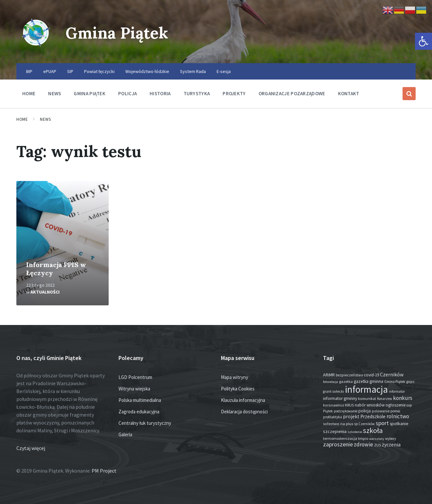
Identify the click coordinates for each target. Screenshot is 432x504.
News (45, 119)
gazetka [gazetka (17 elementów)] (346, 381)
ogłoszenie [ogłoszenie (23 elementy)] (396, 405)
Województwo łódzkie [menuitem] (147, 71)
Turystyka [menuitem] (197, 93)
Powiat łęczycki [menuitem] (99, 71)
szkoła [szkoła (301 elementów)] (373, 430)
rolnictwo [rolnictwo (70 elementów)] (398, 416)
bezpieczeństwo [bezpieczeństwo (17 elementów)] (349, 375)
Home (22, 119)
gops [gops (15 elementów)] (410, 382)
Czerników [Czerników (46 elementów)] (392, 375)
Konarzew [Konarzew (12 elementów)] (385, 399)
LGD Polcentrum (135, 377)
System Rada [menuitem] (193, 71)
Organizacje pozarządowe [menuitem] (292, 93)
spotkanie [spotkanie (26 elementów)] (399, 424)
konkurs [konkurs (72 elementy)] (403, 398)
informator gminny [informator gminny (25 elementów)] (340, 398)
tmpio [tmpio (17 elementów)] (363, 438)
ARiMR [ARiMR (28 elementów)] (329, 375)
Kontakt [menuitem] (349, 93)
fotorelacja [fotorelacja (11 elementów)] (331, 382)
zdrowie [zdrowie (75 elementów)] (363, 444)
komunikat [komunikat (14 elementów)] (367, 399)
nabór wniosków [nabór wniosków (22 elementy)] (370, 405)
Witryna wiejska (134, 389)
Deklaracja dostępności (244, 412)
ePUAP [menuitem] (50, 71)
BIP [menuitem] (29, 71)
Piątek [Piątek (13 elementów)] (328, 411)
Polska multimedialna (140, 400)
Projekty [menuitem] (234, 93)
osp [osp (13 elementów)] (409, 405)
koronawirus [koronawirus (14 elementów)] (333, 405)
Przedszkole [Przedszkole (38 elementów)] (373, 416)
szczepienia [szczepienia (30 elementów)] (335, 431)
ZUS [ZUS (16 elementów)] (378, 445)
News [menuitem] (54, 93)
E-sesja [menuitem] (224, 71)
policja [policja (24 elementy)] (365, 411)
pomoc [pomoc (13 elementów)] (396, 411)
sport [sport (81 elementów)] (382, 423)
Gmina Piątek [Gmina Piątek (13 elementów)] (395, 382)
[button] (423, 41)
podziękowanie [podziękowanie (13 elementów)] (346, 411)
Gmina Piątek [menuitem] (90, 93)
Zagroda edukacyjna (139, 412)
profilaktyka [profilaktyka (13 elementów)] (333, 417)
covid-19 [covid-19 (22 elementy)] (371, 375)
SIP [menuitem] (70, 71)
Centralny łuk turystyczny (145, 423)
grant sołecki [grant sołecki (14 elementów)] (333, 391)
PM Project (104, 471)
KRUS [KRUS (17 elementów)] (349, 405)
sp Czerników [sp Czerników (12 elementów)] (364, 424)
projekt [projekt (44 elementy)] (351, 416)
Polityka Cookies (238, 389)
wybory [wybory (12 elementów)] (391, 439)
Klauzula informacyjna (243, 400)
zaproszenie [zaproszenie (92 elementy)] (338, 444)
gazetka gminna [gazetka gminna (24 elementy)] (369, 381)
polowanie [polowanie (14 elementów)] (381, 411)
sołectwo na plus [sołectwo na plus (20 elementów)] (338, 424)
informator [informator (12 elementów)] (397, 391)
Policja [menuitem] (127, 93)
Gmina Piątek (117, 33)
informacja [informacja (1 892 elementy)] (366, 389)
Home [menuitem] (29, 93)
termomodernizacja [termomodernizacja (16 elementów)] (340, 438)
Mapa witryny (234, 377)
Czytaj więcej (31, 448)
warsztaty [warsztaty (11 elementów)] (377, 439)
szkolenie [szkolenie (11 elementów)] (355, 432)
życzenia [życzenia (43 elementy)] (391, 445)
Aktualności (45, 292)
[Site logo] (36, 50)
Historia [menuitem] (160, 93)
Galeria (125, 434)
